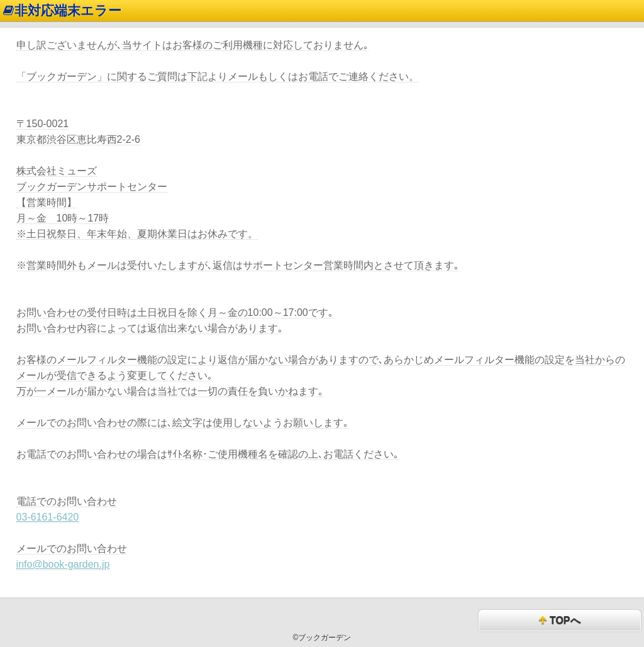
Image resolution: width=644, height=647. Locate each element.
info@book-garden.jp (63, 564)
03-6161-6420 (48, 517)
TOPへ (559, 621)
